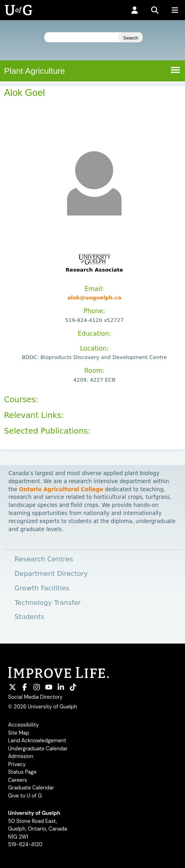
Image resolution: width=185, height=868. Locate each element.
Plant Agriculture (34, 71)
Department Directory (51, 574)
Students (29, 617)
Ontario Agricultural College (61, 489)
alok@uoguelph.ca (94, 298)
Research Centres (44, 559)
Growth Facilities (42, 588)
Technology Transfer (48, 603)
